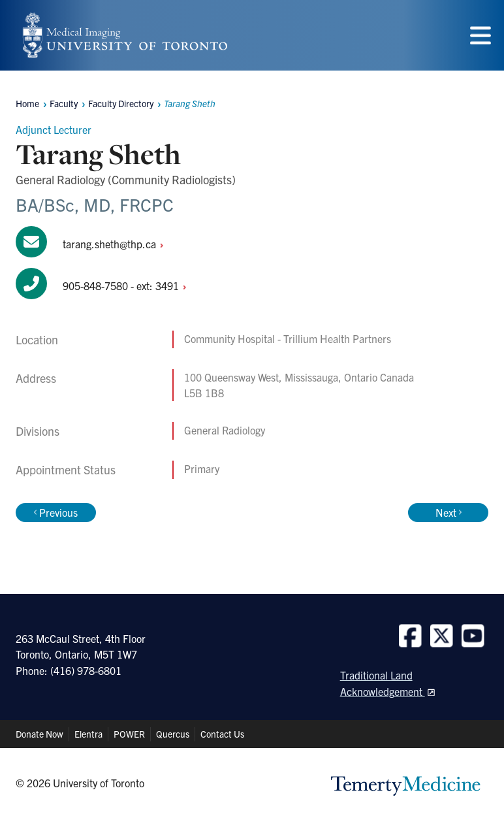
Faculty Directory (121, 103)
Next (449, 512)
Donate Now (39, 734)
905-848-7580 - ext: (128, 286)
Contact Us (222, 734)
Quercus (173, 734)
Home (27, 103)
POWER (129, 734)
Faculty (64, 103)
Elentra (88, 734)
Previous (56, 512)
